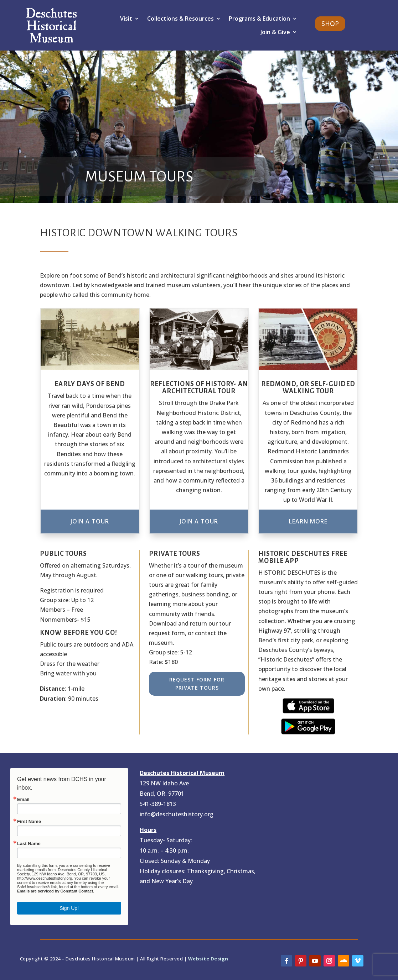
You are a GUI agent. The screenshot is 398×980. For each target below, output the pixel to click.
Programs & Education (259, 19)
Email (23, 799)
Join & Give (275, 32)
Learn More (308, 521)
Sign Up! (69, 908)
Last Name (29, 844)
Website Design (208, 959)
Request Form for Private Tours (197, 684)
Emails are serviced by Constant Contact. (56, 891)
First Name (29, 821)
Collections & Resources (180, 19)
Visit (126, 19)
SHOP (330, 23)
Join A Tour (90, 521)
